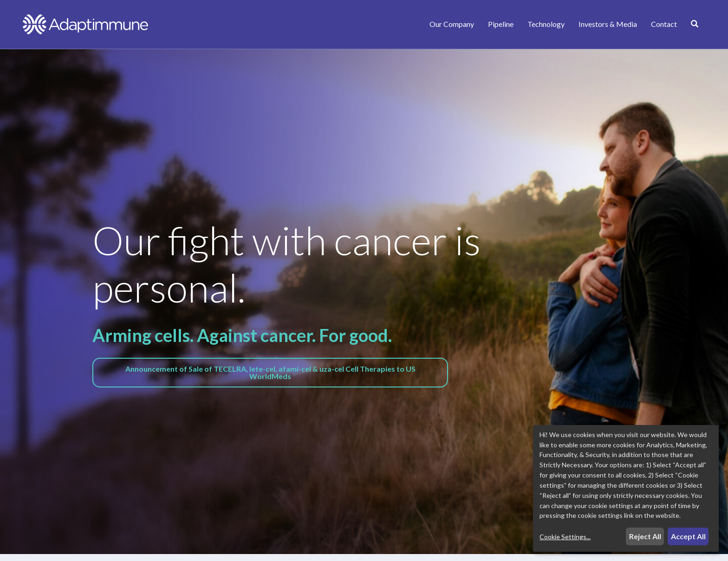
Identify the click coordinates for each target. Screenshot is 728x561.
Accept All (688, 536)
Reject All (645, 536)
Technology (546, 24)
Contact (664, 24)
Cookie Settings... (565, 537)
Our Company (452, 24)
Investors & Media (608, 24)
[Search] (695, 34)
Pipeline (501, 24)
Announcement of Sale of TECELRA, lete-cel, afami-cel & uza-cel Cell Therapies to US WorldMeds (270, 372)
